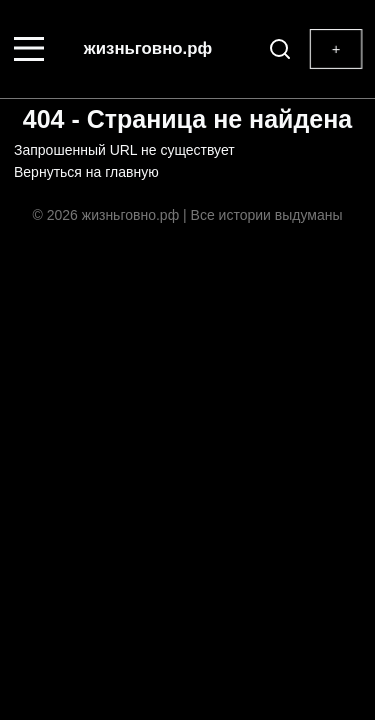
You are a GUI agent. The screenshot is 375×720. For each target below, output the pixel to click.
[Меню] (29, 49)
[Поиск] (276, 49)
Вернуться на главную (86, 172)
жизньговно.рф (148, 48)
